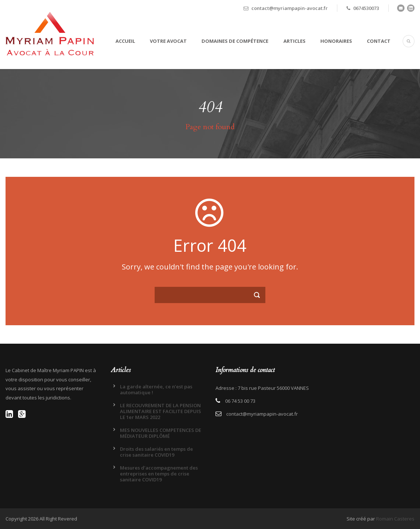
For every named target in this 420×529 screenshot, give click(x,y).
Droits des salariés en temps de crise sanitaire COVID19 (156, 452)
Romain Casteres (395, 519)
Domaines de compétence (235, 41)
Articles (295, 41)
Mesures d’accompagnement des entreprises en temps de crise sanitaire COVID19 (159, 474)
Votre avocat (168, 41)
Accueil (125, 41)
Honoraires (336, 41)
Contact (379, 41)
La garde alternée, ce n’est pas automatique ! (156, 389)
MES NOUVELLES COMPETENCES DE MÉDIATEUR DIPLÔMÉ (161, 433)
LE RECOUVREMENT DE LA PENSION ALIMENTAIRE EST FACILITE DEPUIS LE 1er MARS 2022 (161, 411)
